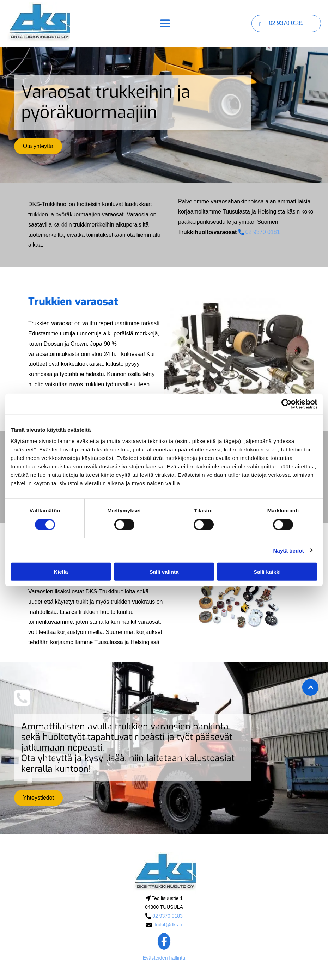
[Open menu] (165, 23)
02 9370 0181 (263, 232)
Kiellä (61, 572)
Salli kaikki (267, 572)
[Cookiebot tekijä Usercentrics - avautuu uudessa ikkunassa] (287, 404)
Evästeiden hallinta (164, 958)
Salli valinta (164, 572)
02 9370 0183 (168, 916)
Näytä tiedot (289, 550)
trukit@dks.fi (168, 925)
